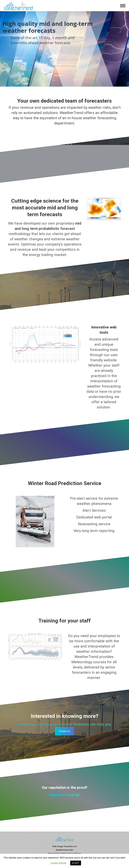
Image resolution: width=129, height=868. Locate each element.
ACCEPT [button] (76, 863)
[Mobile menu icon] (123, 6)
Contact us (64, 731)
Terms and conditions (71, 853)
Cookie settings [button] (58, 863)
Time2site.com (70, 846)
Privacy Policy (54, 853)
